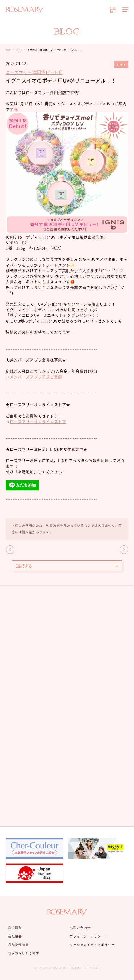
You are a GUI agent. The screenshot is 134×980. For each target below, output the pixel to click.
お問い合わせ (80, 928)
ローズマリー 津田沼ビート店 (34, 72)
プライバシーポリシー (87, 936)
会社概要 (15, 936)
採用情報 (15, 928)
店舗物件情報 (19, 945)
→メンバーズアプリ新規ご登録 (34, 377)
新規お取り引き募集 (24, 953)
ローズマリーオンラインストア (38, 421)
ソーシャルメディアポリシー (92, 945)
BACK (10, 550)
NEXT (124, 550)
